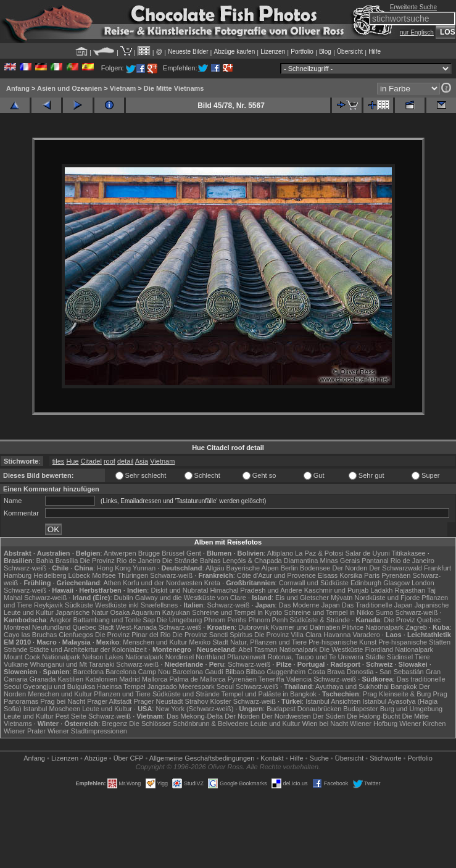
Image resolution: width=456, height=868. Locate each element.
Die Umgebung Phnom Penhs (202, 620)
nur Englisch (417, 32)
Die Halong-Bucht (373, 716)
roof (110, 461)
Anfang (18, 88)
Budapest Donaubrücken (304, 709)
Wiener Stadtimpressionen (87, 731)
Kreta (212, 583)
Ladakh (381, 590)
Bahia (45, 561)
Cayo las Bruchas (30, 635)
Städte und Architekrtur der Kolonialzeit (88, 649)
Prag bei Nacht (63, 701)
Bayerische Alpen (253, 568)
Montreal (17, 627)
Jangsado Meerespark (181, 686)
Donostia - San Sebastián (385, 672)
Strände (16, 649)
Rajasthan (410, 590)
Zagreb (416, 627)
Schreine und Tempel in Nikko (329, 612)
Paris (372, 575)
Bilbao (235, 672)
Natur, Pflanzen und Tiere (268, 642)
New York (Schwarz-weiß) (194, 709)
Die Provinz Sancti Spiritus (212, 635)
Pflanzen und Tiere (122, 694)
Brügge (149, 553)
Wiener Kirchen (422, 724)
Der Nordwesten (286, 716)
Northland (210, 657)
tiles (59, 461)
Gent (194, 553)
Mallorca (155, 679)
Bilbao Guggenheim (276, 672)
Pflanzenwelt (246, 657)
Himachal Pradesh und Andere (256, 590)
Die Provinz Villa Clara (288, 635)
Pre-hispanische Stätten (414, 642)
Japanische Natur (82, 612)
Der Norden (350, 568)
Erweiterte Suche (413, 7)
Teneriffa (272, 679)
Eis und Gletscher (302, 598)
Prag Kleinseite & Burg (397, 694)
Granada (43, 679)
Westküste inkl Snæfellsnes (136, 605)
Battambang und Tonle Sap (114, 620)
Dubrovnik (254, 627)
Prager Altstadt (109, 701)
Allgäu (215, 568)
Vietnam (123, 88)
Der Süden (329, 716)
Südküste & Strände (320, 620)
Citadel (91, 461)
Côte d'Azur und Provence (276, 575)
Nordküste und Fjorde (387, 598)
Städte (375, 657)
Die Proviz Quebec (412, 620)
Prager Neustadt (158, 701)
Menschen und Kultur (155, 642)
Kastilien (70, 679)
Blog (325, 52)
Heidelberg (50, 575)
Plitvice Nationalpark (373, 627)
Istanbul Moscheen (52, 709)
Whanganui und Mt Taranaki (72, 664)
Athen (112, 583)
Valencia (299, 679)
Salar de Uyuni (367, 553)
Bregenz (114, 724)
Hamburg (18, 575)
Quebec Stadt (93, 627)
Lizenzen (273, 52)
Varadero (366, 635)
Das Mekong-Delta (195, 716)
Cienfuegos (76, 635)
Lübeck (79, 575)
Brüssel (173, 553)
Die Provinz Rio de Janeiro (120, 561)
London (423, 583)
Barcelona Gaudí (198, 672)
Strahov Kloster (208, 701)
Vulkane (16, 664)
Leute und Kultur (107, 709)
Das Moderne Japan (309, 605)
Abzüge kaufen (235, 52)
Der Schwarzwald (396, 568)
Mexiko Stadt (209, 642)
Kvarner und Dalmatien (306, 627)
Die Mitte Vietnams (174, 88)
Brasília (67, 561)
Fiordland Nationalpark (399, 649)
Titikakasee (408, 553)
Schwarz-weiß (25, 568)
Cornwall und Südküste (314, 583)
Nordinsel (180, 657)
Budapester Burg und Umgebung (393, 709)
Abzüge (95, 758)
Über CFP (129, 758)
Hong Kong (114, 568)
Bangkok (404, 686)
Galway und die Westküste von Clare (191, 598)
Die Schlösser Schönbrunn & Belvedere (189, 724)
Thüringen (133, 575)
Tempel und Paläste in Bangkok (269, 694)
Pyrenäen (396, 575)
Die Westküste (342, 649)
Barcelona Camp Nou (138, 672)
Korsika (351, 575)
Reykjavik (48, 605)
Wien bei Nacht (325, 724)
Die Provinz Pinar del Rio (133, 635)
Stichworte (385, 758)
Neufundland (51, 627)
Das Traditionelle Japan (377, 605)
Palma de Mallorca (198, 679)
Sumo (385, 612)
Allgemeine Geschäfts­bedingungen (202, 758)
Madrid (130, 679)
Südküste (79, 605)
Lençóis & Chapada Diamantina (271, 561)
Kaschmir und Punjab (337, 590)
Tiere (422, 657)
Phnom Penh (268, 620)
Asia (142, 461)
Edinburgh (366, 583)
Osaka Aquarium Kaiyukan (150, 612)
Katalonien (101, 679)
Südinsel (400, 657)
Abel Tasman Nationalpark (278, 649)
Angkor (61, 620)
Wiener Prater (25, 731)
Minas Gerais (340, 561)
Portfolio (302, 52)
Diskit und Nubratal (179, 590)
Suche (319, 758)
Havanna (337, 635)
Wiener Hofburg (374, 724)
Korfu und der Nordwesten (162, 583)
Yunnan (144, 568)
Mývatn (342, 598)
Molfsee (104, 575)
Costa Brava (326, 672)
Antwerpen (120, 553)
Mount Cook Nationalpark (42, 657)
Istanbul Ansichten (333, 701)
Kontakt (272, 758)
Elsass (328, 575)
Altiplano (280, 553)
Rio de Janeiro (412, 561)
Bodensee (315, 568)
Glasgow (396, 583)
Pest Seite (71, 716)
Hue (72, 461)
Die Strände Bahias (192, 561)
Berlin (289, 568)
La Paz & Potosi (319, 553)
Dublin (124, 598)
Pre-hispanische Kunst (342, 642)
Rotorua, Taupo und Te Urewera (315, 657)
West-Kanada (136, 627)
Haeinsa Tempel (121, 686)
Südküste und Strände (186, 694)
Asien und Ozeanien (69, 88)
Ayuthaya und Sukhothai (352, 686)
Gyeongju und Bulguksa (59, 686)
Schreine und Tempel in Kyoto (237, 612)
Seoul (225, 686)
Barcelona (89, 672)
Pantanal (375, 561)
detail (125, 461)
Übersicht (350, 52)
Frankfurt (437, 568)
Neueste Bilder (188, 52)
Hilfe (375, 52)
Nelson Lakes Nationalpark (122, 657)
